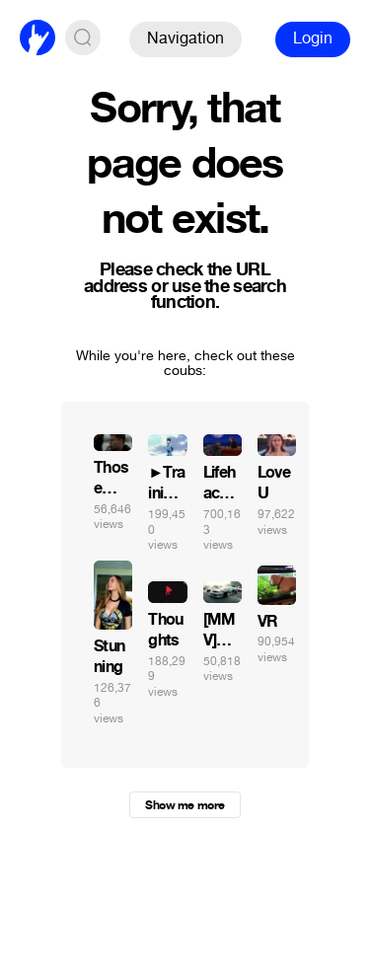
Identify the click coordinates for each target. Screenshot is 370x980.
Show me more (185, 805)
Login (313, 38)
